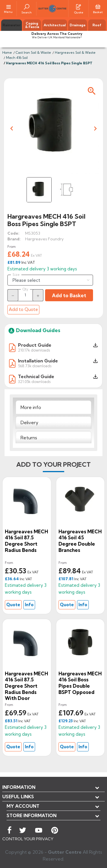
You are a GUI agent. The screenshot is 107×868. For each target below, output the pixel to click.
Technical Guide (36, 376)
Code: (13, 233)
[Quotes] (78, 6)
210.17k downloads (34, 350)
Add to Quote (23, 309)
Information (19, 787)
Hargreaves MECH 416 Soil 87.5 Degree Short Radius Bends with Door (26, 686)
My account (23, 806)
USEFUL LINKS (18, 797)
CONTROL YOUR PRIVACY (28, 839)
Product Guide (35, 345)
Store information (32, 815)
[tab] (53, 407)
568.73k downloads (35, 366)
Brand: (14, 239)
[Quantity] (25, 295)
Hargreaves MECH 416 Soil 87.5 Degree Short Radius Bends (26, 541)
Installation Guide (38, 361)
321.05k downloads (34, 381)
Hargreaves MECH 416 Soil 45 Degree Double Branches (80, 541)
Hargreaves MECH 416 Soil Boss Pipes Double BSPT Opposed (80, 683)
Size (16, 275)
